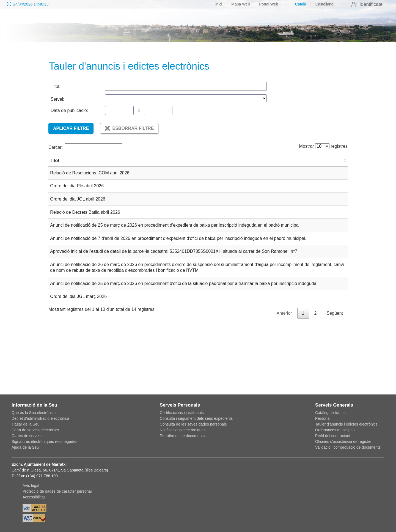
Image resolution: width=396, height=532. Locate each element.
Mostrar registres (322, 146)
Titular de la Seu (25, 424)
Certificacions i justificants (182, 413)
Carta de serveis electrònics (35, 430)
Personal (323, 418)
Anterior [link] (284, 377)
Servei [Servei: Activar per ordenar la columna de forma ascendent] (333, 166)
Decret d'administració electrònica (40, 418)
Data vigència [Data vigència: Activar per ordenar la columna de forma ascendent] (307, 163)
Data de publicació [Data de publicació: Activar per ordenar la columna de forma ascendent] (275, 163)
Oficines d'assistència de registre (343, 441)
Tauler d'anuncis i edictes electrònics (346, 424)
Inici (218, 4)
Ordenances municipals (335, 430)
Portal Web (268, 4)
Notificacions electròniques (183, 430)
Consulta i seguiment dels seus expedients (196, 418)
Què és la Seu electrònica (34, 413)
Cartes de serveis (27, 436)
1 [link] (303, 377)
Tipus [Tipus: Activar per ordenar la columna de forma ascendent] (225, 166)
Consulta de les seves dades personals (193, 424)
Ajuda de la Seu (25, 447)
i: (139, 110)
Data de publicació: (69, 110)
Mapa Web (240, 4)
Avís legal (31, 486)
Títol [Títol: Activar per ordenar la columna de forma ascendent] (54, 166)
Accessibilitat (34, 497)
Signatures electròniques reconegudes (44, 441)
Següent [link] (335, 377)
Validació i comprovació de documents (348, 447)
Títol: (56, 87)
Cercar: (85, 147)
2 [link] (316, 377)
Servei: (57, 99)
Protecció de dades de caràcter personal (57, 491)
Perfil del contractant (333, 436)
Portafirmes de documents (182, 436)
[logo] (37, 28)
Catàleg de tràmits (331, 413)
